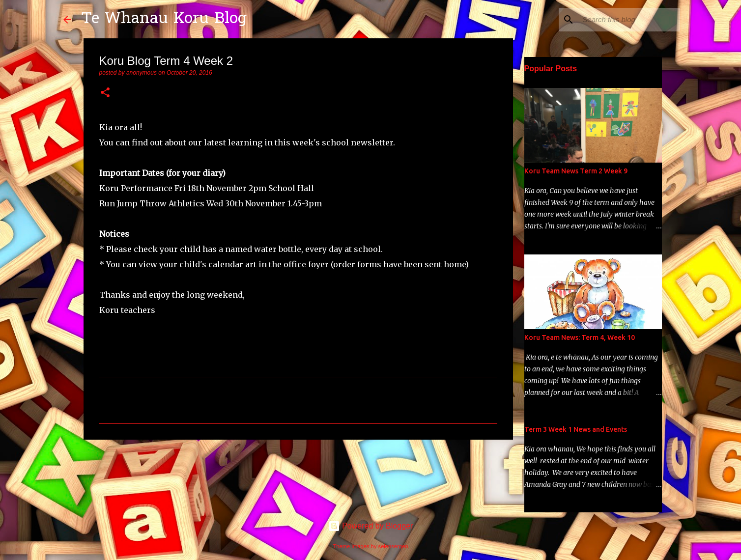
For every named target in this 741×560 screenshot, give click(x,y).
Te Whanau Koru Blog (164, 19)
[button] (105, 93)
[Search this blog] (628, 20)
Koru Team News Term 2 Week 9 (576, 171)
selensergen (393, 546)
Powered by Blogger (371, 526)
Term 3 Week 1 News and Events (576, 429)
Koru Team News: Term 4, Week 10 (580, 337)
